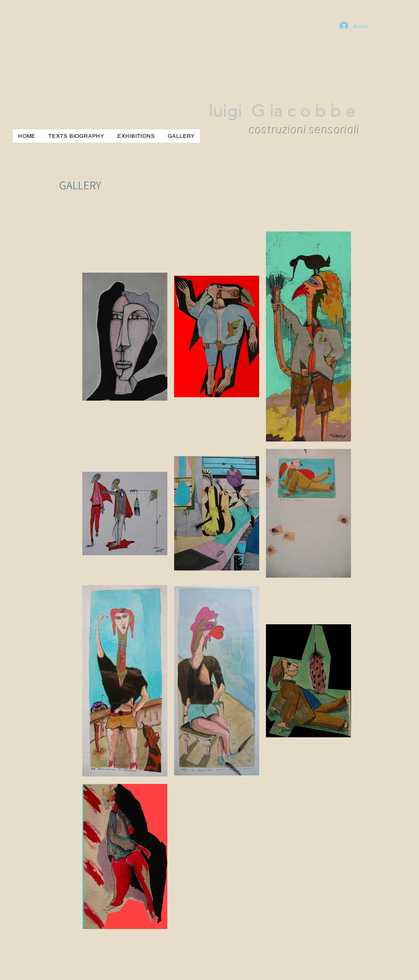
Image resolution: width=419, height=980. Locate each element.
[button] (181, 136)
